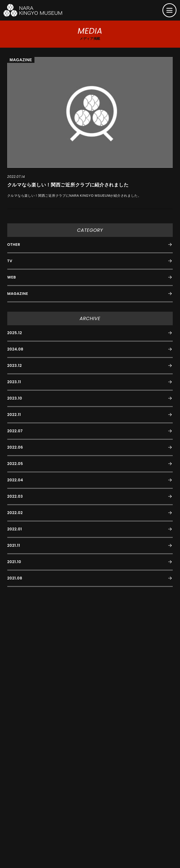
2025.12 (15, 333)
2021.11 (14, 545)
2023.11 (14, 382)
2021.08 (15, 578)
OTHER (14, 245)
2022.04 (15, 480)
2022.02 (15, 513)
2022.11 (14, 415)
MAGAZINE (18, 294)
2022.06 (15, 447)
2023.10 (15, 398)
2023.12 (15, 366)
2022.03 (15, 496)
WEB (12, 277)
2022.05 (15, 464)
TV (10, 261)
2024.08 (15, 349)
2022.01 (15, 529)
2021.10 (14, 562)
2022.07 (15, 431)
